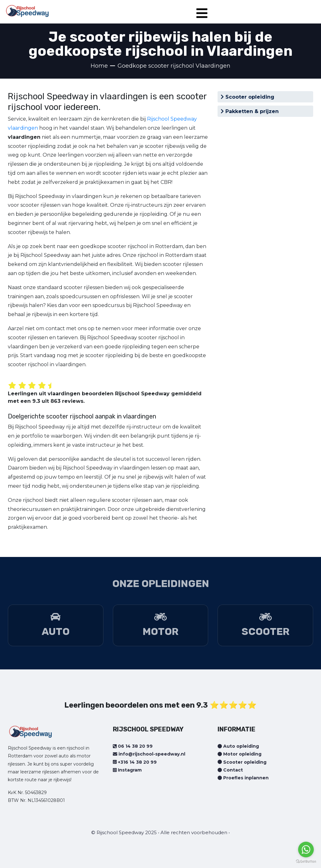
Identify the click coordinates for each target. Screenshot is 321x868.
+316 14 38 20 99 (135, 762)
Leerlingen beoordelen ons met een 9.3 (136, 705)
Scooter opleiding (247, 97)
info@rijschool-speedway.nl (149, 754)
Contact (230, 770)
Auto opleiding (238, 746)
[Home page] (27, 9)
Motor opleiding (239, 754)
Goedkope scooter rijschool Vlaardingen (174, 66)
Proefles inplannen (243, 778)
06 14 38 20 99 (133, 746)
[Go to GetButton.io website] (306, 862)
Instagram (127, 770)
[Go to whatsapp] (306, 850)
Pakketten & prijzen (250, 111)
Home (99, 66)
